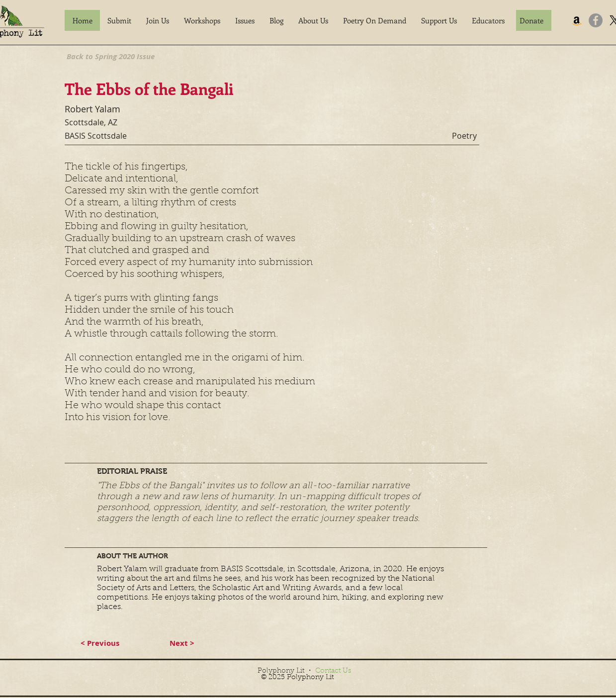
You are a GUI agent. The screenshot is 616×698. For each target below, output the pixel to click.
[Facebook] (596, 20)
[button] (119, 20)
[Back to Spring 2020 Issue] (111, 56)
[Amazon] (577, 20)
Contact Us (333, 671)
